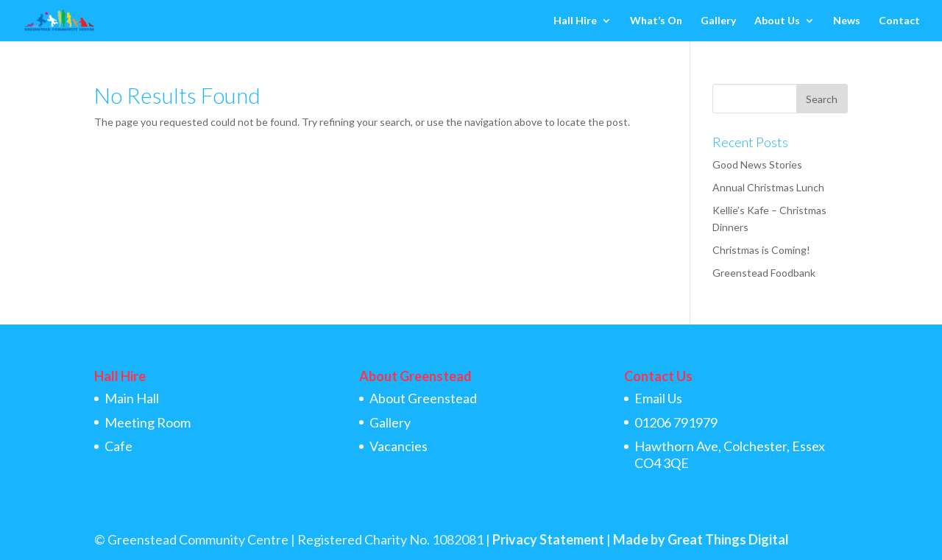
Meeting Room (148, 422)
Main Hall (132, 398)
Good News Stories (757, 164)
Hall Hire (575, 21)
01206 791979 (676, 422)
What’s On (656, 21)
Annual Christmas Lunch (768, 187)
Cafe (118, 446)
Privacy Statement (548, 539)
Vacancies (399, 446)
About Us (777, 21)
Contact (899, 21)
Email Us (658, 398)
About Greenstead (423, 398)
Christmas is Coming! (761, 250)
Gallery (718, 21)
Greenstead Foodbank (764, 273)
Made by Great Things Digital (701, 539)
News (847, 21)
